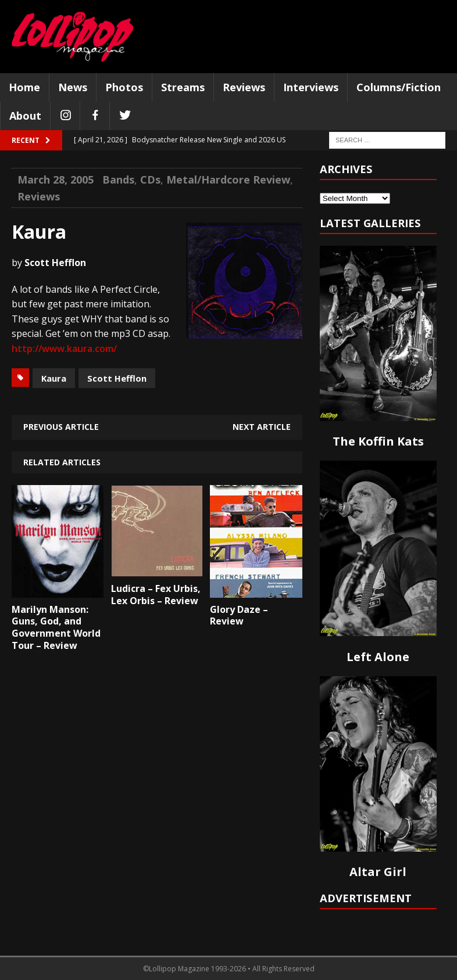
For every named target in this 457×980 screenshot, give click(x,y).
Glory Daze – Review (239, 615)
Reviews (244, 87)
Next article (262, 427)
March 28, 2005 (56, 180)
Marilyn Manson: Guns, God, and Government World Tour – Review (56, 627)
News (73, 87)
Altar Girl (378, 872)
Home (24, 87)
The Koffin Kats (378, 441)
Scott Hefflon (117, 378)
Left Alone (378, 657)
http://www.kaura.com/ (64, 349)
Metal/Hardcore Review (228, 180)
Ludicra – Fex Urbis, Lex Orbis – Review (156, 595)
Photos (124, 87)
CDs (150, 180)
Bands (118, 180)
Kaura (54, 378)
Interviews (311, 87)
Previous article (61, 427)
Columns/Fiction (399, 87)
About (25, 116)
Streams (183, 87)
